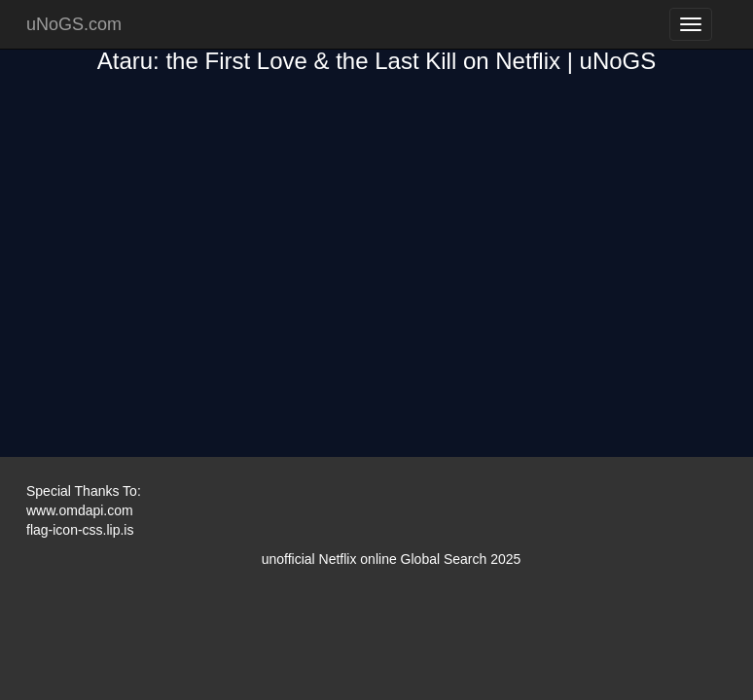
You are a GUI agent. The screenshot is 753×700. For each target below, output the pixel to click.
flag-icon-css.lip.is (80, 530)
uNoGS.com (74, 24)
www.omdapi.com (80, 510)
